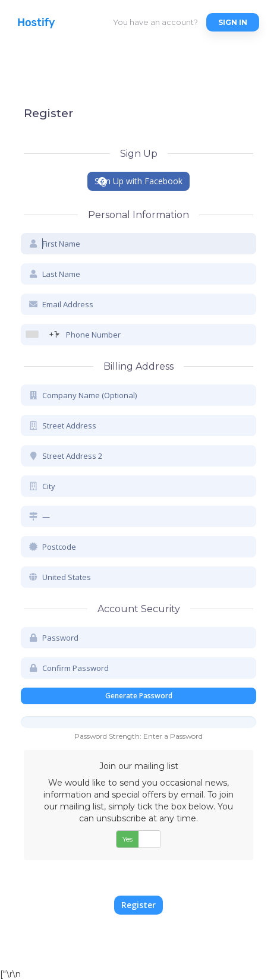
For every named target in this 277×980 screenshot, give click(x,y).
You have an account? (155, 22)
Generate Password (139, 696)
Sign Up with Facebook (138, 181)
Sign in (233, 22)
